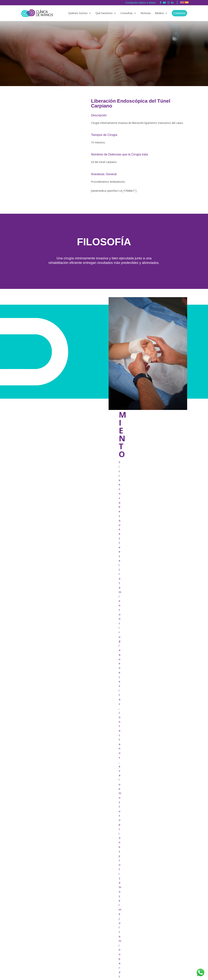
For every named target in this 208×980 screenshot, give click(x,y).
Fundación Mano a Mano (141, 3)
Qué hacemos (104, 13)
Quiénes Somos (78, 13)
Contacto (179, 13)
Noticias (146, 13)
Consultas (127, 13)
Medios (159, 13)
